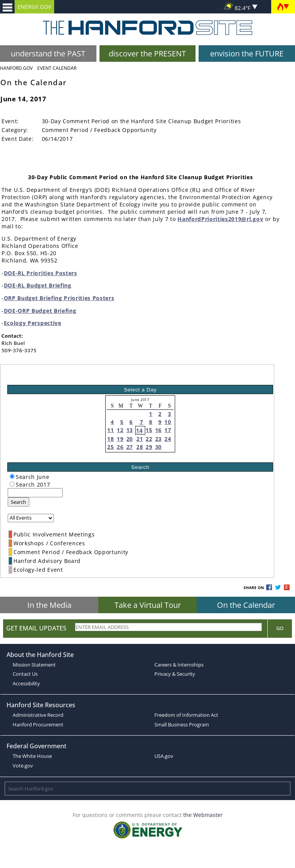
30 (158, 447)
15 (149, 430)
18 (110, 439)
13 (130, 430)
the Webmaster (203, 815)
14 (139, 430)
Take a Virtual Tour (148, 605)
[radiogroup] (12, 476)
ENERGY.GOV (34, 7)
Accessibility (26, 683)
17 (168, 430)
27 (130, 447)
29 (149, 447)
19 (120, 439)
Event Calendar (57, 68)
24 (168, 439)
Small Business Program (182, 724)
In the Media (49, 605)
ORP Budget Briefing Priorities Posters (59, 298)
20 (130, 439)
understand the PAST (48, 54)
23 (158, 439)
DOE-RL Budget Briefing (38, 285)
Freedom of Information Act (186, 715)
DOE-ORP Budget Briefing (40, 311)
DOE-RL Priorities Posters (41, 273)
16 (158, 430)
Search (18, 502)
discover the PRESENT (147, 54)
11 (110, 430)
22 (149, 439)
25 (110, 447)
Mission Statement (34, 665)
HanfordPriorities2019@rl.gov (220, 219)
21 (140, 439)
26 (120, 447)
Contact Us (25, 674)
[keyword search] (35, 493)
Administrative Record (38, 715)
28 (140, 447)
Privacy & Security (175, 674)
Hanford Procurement (38, 724)
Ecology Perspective (33, 323)
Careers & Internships (179, 665)
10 (168, 422)
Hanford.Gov (16, 68)
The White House (32, 756)
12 (120, 430)
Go (280, 628)
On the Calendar (246, 605)
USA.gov (164, 756)
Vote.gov (23, 766)
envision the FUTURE (247, 54)
